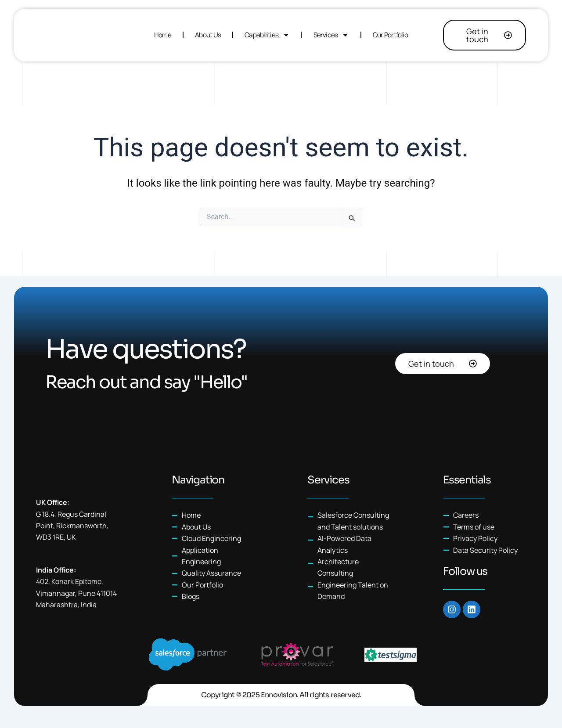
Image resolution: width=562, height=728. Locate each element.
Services (331, 35)
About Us (208, 35)
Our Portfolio (390, 35)
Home (163, 35)
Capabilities (267, 35)
